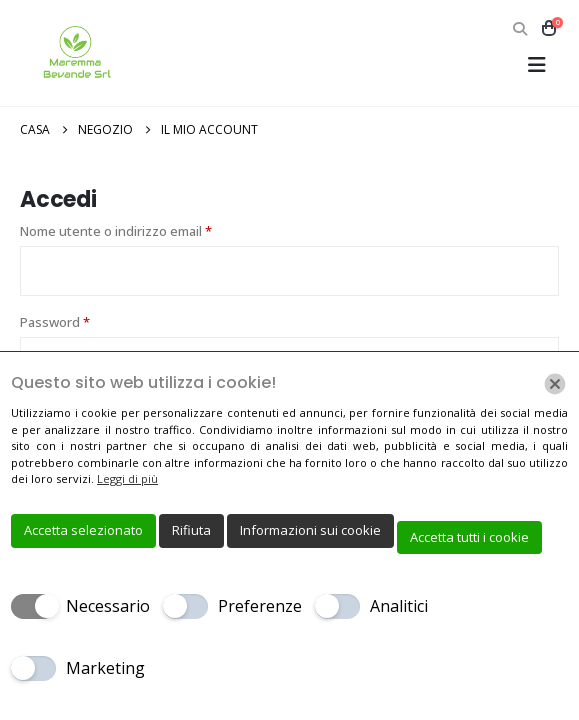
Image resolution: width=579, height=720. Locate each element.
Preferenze (260, 606)
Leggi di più (127, 478)
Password (82, 321)
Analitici (399, 606)
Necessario (108, 606)
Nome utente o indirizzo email (143, 230)
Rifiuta (191, 530)
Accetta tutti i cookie (469, 537)
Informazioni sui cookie (310, 530)
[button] (519, 29)
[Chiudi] (555, 384)
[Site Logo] (75, 53)
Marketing (105, 668)
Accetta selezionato (83, 530)
